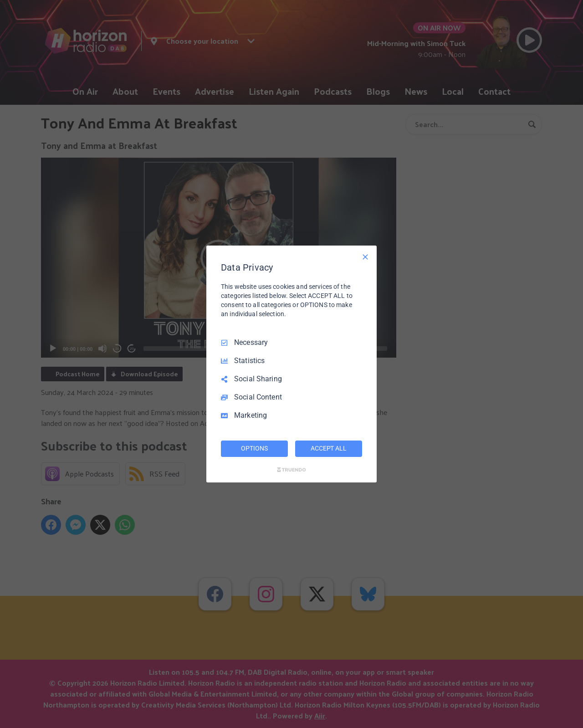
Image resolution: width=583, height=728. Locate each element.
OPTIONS (254, 448)
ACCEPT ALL (329, 448)
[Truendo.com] (291, 470)
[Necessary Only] (365, 257)
